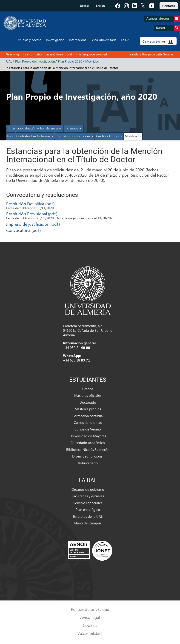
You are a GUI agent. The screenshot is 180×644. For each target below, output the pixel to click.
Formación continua (88, 416)
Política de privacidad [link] (90, 609)
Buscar (168, 28)
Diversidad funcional (88, 456)
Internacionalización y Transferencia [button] (35, 128)
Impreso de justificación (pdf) (33, 224)
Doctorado (88, 402)
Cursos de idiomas (88, 422)
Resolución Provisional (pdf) (32, 214)
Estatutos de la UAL (88, 516)
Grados (88, 389)
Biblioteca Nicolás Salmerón (88, 449)
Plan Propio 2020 (70, 61)
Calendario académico (88, 443)
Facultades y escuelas (88, 496)
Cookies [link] (90, 625)
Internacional (78, 40)
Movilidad (92, 61)
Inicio (11, 136)
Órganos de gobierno (88, 489)
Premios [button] (74, 128)
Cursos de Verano (88, 429)
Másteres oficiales (88, 395)
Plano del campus (88, 523)
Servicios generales (88, 503)
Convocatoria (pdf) (23, 230)
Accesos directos (163, 19)
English (100, 6)
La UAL (126, 40)
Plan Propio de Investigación (35, 61)
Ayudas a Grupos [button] (109, 136)
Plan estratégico (88, 510)
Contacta (169, 6)
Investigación (55, 40)
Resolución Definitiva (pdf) (30, 204)
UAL (9, 61)
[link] (169, 5)
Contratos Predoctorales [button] (35, 136)
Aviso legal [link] (90, 617)
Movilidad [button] (133, 136)
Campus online (158, 41)
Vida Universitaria (104, 40)
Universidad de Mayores (88, 436)
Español (84, 6)
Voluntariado (88, 463)
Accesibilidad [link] (90, 633)
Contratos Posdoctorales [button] (74, 136)
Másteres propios (88, 409)
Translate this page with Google (151, 54)
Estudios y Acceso (29, 40)
